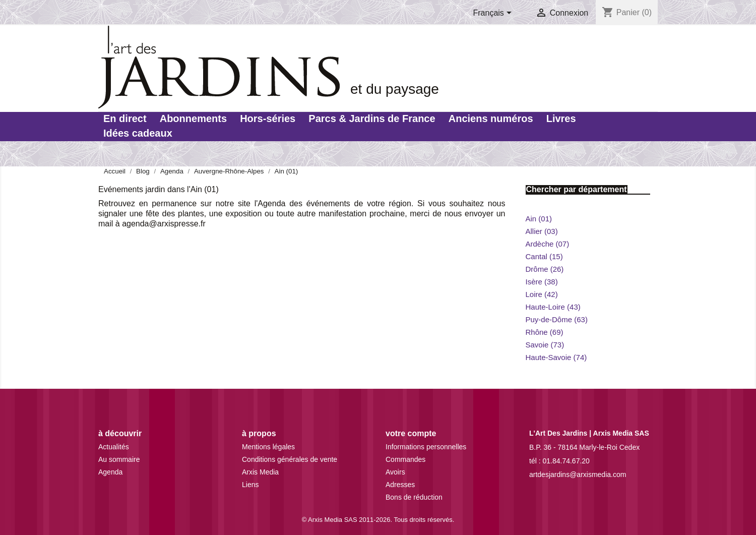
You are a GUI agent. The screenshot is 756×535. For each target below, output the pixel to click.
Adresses (400, 485)
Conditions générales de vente (290, 459)
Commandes (405, 459)
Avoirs (395, 472)
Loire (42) (542, 294)
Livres (561, 118)
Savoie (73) (545, 345)
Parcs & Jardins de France (372, 118)
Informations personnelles (426, 447)
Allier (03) (542, 231)
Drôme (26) (545, 269)
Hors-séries (268, 118)
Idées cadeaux (138, 133)
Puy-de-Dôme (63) (557, 319)
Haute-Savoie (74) (556, 357)
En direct (125, 118)
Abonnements (193, 118)
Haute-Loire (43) (553, 307)
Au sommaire (119, 459)
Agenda (110, 472)
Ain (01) (539, 219)
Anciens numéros (491, 118)
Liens (250, 485)
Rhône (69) (545, 332)
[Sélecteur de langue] (494, 14)
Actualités (114, 447)
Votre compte (411, 433)
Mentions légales (268, 447)
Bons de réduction (414, 497)
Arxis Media (260, 472)
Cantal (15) (544, 256)
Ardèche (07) (548, 244)
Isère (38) (542, 282)
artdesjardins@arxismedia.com (578, 474)
